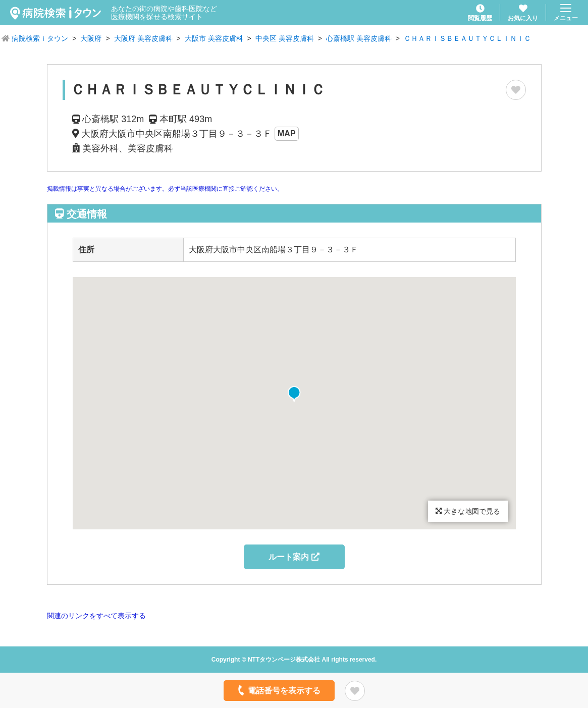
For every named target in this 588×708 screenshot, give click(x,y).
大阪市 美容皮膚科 (214, 38)
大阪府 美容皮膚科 (143, 38)
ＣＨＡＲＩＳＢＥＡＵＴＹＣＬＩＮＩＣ (467, 38)
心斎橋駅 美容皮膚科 (359, 38)
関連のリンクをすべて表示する (96, 616)
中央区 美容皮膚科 (285, 38)
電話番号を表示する (278, 690)
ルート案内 (294, 557)
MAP (287, 133)
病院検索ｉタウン (40, 38)
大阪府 (91, 38)
